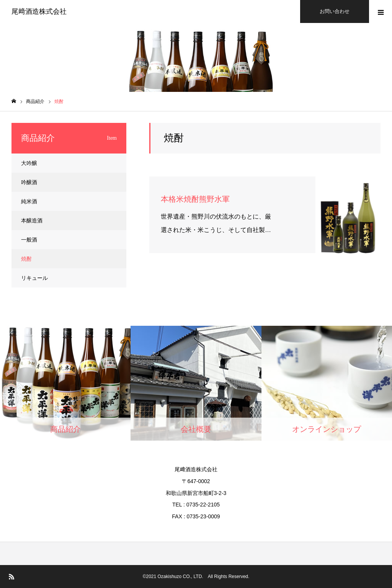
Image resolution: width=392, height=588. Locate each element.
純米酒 (29, 201)
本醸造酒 (32, 220)
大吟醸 (29, 163)
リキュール (34, 278)
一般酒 (29, 240)
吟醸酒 (29, 182)
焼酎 (26, 259)
